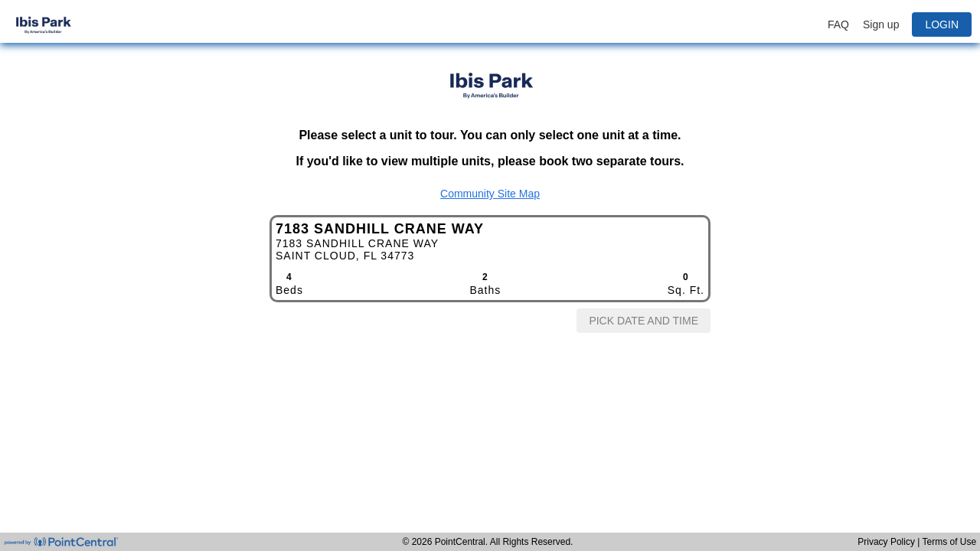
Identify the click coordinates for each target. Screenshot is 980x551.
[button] (899, 24)
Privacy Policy (887, 542)
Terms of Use (950, 542)
